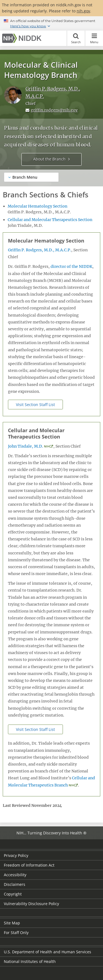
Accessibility (15, 875)
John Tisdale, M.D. (26, 446)
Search (76, 38)
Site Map (12, 923)
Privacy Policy (16, 855)
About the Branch (49, 159)
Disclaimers (15, 884)
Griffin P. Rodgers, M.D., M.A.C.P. (40, 250)
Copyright (13, 894)
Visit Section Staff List (35, 405)
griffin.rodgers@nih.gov (54, 110)
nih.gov (83, 11)
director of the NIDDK (71, 266)
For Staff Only (16, 933)
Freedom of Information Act (29, 865)
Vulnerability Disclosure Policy (31, 904)
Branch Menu (25, 177)
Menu (94, 38)
